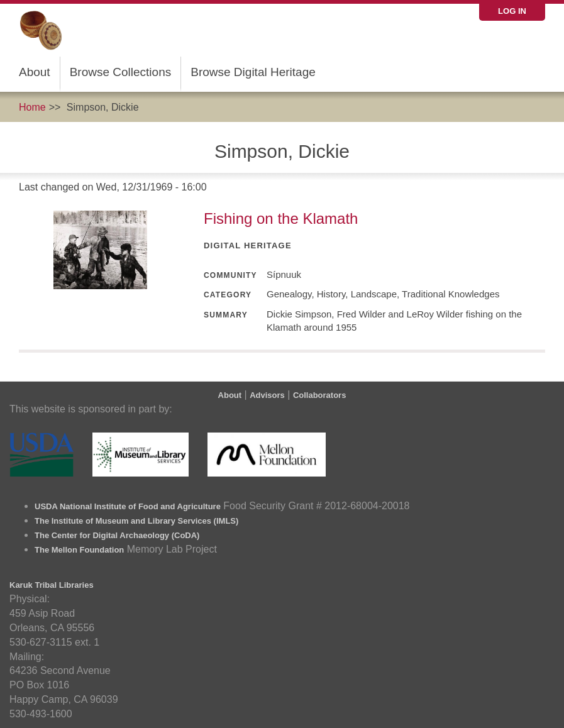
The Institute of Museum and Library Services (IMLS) (136, 521)
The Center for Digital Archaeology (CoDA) (117, 535)
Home (32, 107)
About (35, 72)
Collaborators (320, 395)
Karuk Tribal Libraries (52, 585)
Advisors (267, 395)
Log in (512, 11)
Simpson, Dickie (103, 107)
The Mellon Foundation (79, 550)
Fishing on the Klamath (281, 218)
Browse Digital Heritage (253, 72)
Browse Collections (121, 72)
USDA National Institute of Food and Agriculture (128, 506)
